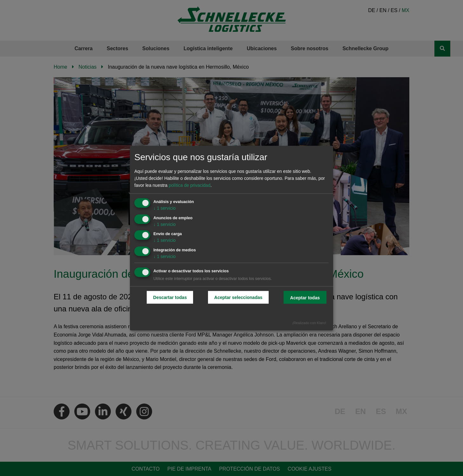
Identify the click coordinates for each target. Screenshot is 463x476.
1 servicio (164, 208)
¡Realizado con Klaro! (309, 323)
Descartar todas (170, 297)
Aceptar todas (305, 298)
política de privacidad (190, 185)
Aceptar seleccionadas (238, 297)
